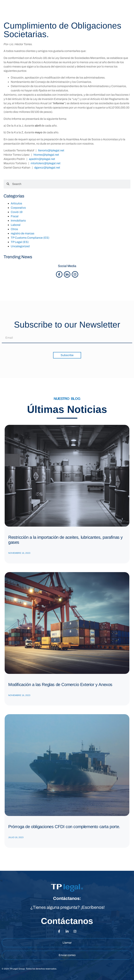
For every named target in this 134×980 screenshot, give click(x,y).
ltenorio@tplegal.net (51, 150)
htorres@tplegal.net (46, 155)
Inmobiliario (18, 221)
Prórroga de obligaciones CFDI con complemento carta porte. (64, 827)
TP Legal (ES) (20, 242)
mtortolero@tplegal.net (46, 163)
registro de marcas (23, 233)
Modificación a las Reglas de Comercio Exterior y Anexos (60, 684)
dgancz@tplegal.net (47, 168)
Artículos (16, 203)
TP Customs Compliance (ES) (30, 238)
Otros (14, 229)
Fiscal (15, 216)
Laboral (16, 225)
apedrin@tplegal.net (42, 159)
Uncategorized (20, 246)
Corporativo (18, 208)
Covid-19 (17, 212)
